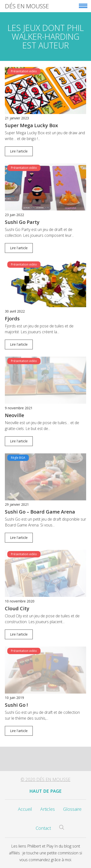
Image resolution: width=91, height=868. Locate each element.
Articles (48, 809)
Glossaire (72, 809)
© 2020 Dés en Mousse (45, 779)
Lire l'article (19, 151)
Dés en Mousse (27, 6)
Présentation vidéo (24, 71)
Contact (43, 828)
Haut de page (45, 791)
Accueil (25, 809)
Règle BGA (18, 458)
